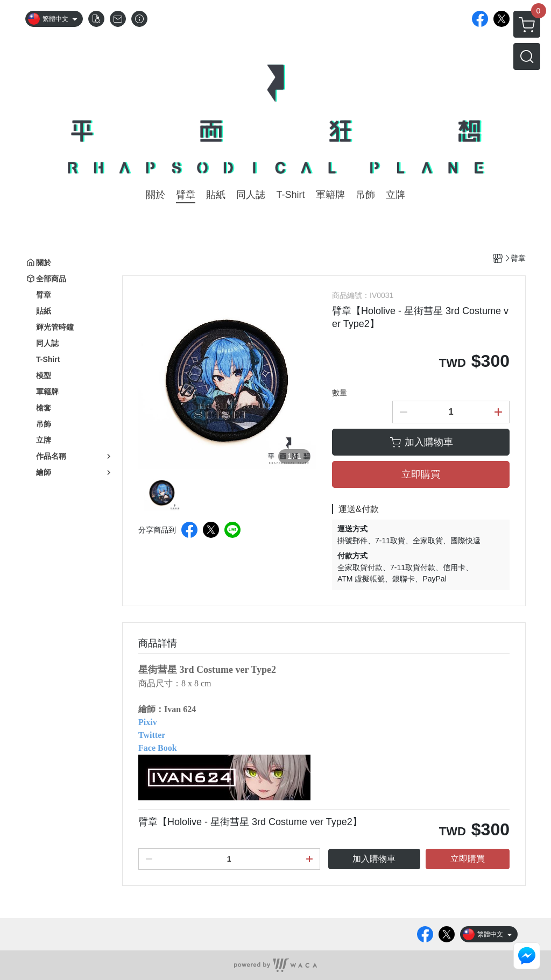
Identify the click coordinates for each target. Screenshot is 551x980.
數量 (340, 393)
